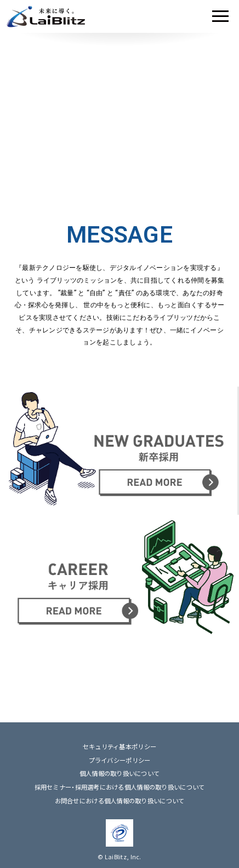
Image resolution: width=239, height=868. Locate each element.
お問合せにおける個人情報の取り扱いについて (120, 801)
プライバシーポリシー (120, 760)
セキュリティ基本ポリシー (119, 747)
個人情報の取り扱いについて (120, 774)
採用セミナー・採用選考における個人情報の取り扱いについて (120, 787)
